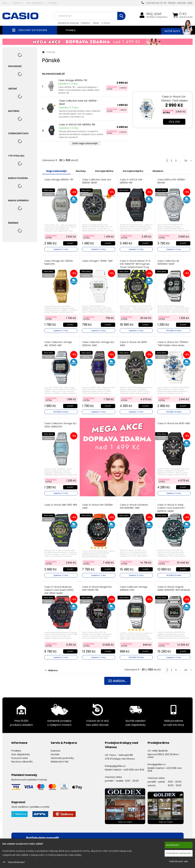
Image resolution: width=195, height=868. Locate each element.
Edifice (96, 23)
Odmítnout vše (179, 861)
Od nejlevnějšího (133, 171)
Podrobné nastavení (179, 853)
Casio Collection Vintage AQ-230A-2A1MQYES (61, 425)
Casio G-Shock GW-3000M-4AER (98, 506)
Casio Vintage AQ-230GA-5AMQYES (59, 263)
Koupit (70, 243)
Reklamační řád (60, 762)
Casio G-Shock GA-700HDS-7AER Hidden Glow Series (174, 101)
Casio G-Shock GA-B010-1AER (174, 423)
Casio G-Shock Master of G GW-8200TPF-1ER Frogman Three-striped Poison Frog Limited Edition (135, 266)
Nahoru (51, 670)
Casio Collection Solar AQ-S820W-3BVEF (78, 102)
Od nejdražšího (104, 171)
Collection (85, 23)
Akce (5, 3)
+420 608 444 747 (152, 3)
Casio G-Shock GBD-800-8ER (61, 505)
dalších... (117, 681)
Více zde (174, 122)
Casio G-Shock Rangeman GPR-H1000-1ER (97, 589)
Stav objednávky (35, 3)
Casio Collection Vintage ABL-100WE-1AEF (58, 344)
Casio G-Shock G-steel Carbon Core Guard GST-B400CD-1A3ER (172, 508)
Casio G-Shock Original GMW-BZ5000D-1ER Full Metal (174, 589)
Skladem (158, 171)
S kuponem (112, 87)
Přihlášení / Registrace (157, 17)
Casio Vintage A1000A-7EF (73, 80)
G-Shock (106, 23)
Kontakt (55, 754)
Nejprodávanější (56, 171)
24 (186, 161)
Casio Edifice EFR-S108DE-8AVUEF (172, 181)
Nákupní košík (186, 17)
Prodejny (71, 30)
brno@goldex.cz (157, 764)
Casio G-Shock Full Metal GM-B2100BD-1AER (134, 506)
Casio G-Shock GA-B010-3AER (134, 344)
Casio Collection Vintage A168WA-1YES (134, 589)
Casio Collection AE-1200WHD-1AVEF (169, 263)
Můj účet (154, 14)
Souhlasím (173, 845)
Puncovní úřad (20, 758)
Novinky (81, 171)
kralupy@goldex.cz (115, 766)
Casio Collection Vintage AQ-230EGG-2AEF (99, 344)
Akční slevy (175, 31)
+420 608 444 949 (133, 770)
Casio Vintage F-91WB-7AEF (97, 261)
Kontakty (53, 3)
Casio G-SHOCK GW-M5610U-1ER (77, 125)
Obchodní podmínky (62, 758)
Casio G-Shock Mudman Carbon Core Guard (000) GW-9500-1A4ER (59, 590)
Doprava (17, 3)
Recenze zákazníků (22, 762)
